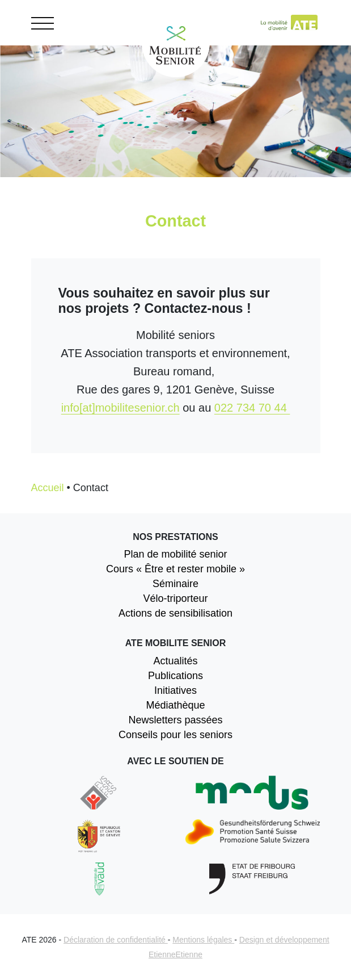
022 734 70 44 (252, 408)
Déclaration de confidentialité (116, 940)
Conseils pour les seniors (175, 735)
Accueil (48, 488)
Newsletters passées (175, 720)
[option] (175, 133)
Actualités (175, 661)
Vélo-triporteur (175, 598)
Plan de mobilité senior (175, 554)
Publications (175, 676)
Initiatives (175, 690)
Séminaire (175, 584)
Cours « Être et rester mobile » (175, 569)
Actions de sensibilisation (175, 613)
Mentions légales (203, 940)
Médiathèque (175, 705)
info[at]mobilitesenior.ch (120, 408)
